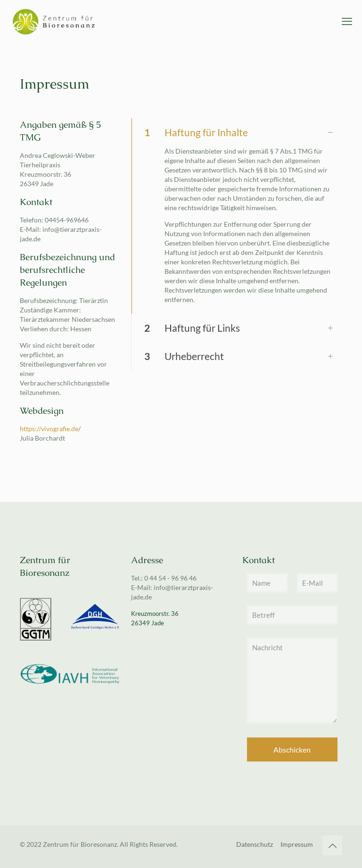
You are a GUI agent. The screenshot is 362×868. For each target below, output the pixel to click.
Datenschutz (255, 844)
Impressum (297, 844)
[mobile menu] (347, 21)
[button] (237, 216)
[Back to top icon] (332, 845)
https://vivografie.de (49, 429)
